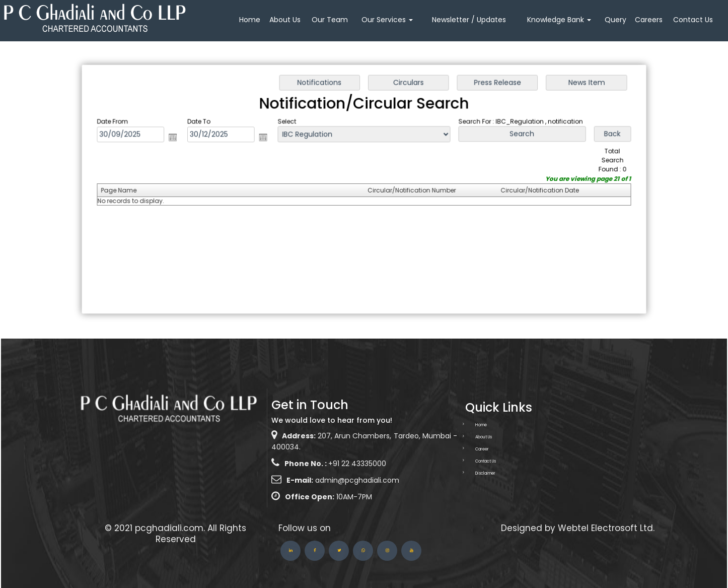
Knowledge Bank (559, 20)
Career (470, 449)
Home (250, 20)
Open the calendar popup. (176, 138)
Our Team (330, 20)
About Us (285, 20)
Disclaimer (473, 473)
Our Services (387, 20)
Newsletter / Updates (469, 20)
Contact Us (693, 20)
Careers (649, 20)
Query (615, 20)
